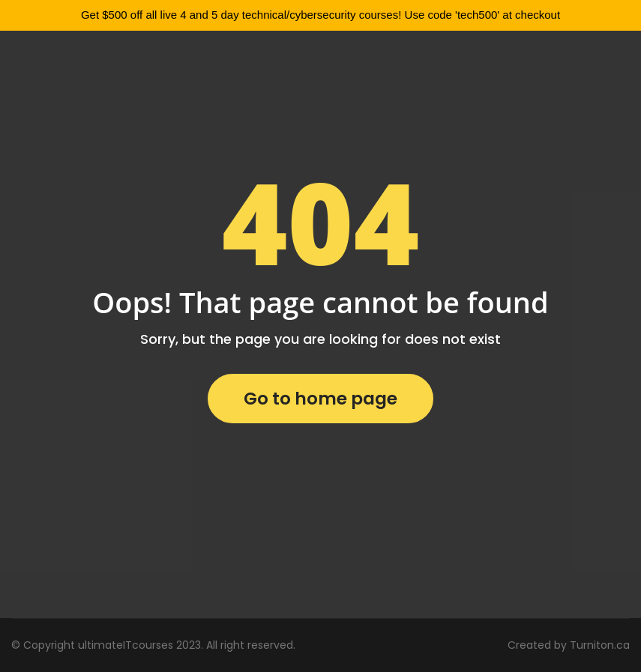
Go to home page (320, 399)
